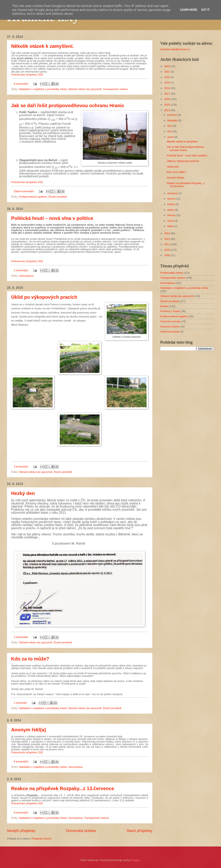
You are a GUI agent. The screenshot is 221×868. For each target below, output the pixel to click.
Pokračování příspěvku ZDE (27, 75)
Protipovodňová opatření (33, 197)
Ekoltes (164, 306)
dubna (171, 210)
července (173, 193)
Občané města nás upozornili (85, 89)
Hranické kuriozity (170, 321)
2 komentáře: (22, 270)
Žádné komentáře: (24, 191)
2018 (167, 88)
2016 (167, 99)
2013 (167, 233)
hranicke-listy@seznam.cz (175, 49)
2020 (167, 77)
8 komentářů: (22, 84)
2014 (167, 110)
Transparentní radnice (115, 89)
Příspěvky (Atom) (42, 839)
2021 (167, 72)
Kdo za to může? (30, 659)
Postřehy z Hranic (170, 311)
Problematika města (172, 273)
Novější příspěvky (21, 831)
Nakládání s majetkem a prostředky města (43, 89)
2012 (167, 239)
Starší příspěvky (139, 831)
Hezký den (23, 493)
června (171, 199)
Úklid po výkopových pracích (44, 297)
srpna (171, 137)
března (172, 215)
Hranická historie (170, 327)
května (171, 204)
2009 (167, 255)
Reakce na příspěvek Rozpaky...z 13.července (63, 788)
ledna (171, 226)
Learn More (189, 10)
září (170, 131)
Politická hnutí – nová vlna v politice (52, 218)
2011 (167, 244)
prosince (172, 115)
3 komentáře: (22, 467)
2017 (167, 94)
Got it (205, 10)
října (170, 126)
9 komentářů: (22, 813)
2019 (167, 83)
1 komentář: (21, 703)
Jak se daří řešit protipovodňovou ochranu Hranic (68, 105)
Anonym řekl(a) (29, 730)
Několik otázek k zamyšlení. (43, 46)
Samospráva (26, 276)
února (171, 221)
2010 (167, 250)
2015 (167, 105)
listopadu (173, 120)
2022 (167, 66)
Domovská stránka (81, 831)
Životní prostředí (58, 197)
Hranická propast (170, 332)
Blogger (135, 860)
